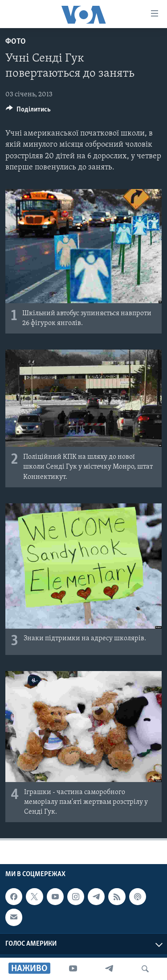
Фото (16, 42)
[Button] (28, 111)
